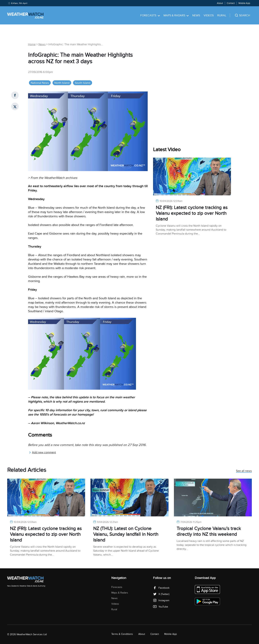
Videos (209, 15)
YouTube (161, 607)
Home (32, 44)
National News (40, 83)
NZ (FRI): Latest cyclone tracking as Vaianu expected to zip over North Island (192, 213)
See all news (244, 471)
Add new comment (42, 452)
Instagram (161, 600)
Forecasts (150, 15)
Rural (222, 15)
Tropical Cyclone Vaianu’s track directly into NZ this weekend (209, 531)
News (196, 15)
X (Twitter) (161, 594)
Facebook (161, 588)
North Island (62, 83)
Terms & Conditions (122, 634)
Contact (231, 3)
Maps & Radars (176, 15)
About (220, 3)
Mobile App (244, 3)
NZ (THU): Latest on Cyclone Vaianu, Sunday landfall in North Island (126, 534)
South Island (83, 83)
